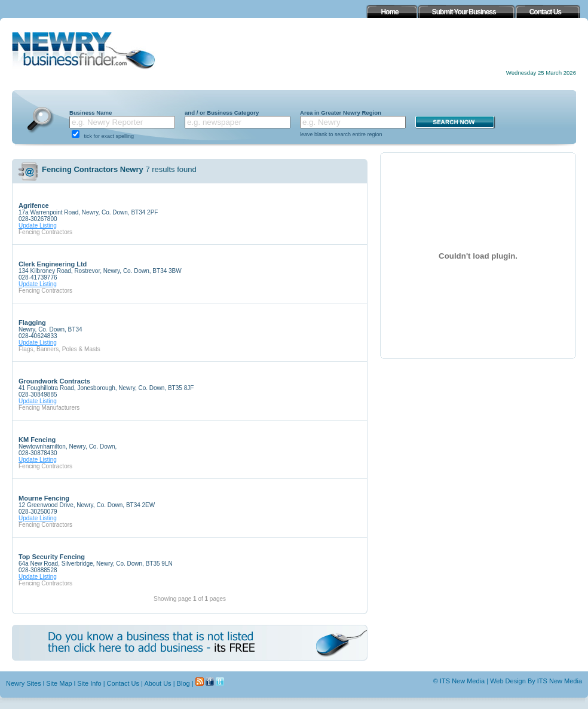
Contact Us (123, 683)
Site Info (89, 683)
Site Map (59, 683)
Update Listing (38, 225)
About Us (157, 683)
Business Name (91, 113)
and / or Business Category (222, 113)
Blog (183, 683)
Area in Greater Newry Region (341, 113)
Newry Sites (24, 683)
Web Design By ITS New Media (536, 681)
